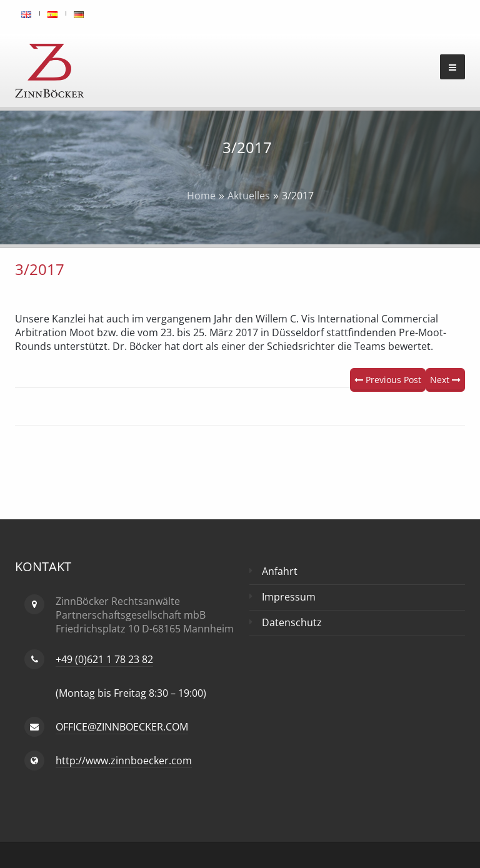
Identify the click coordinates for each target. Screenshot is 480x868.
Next (445, 380)
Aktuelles (249, 196)
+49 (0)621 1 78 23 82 (104, 659)
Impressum (289, 597)
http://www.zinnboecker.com (124, 761)
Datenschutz (292, 622)
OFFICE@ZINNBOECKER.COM (122, 727)
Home (201, 196)
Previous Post (388, 380)
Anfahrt (280, 571)
